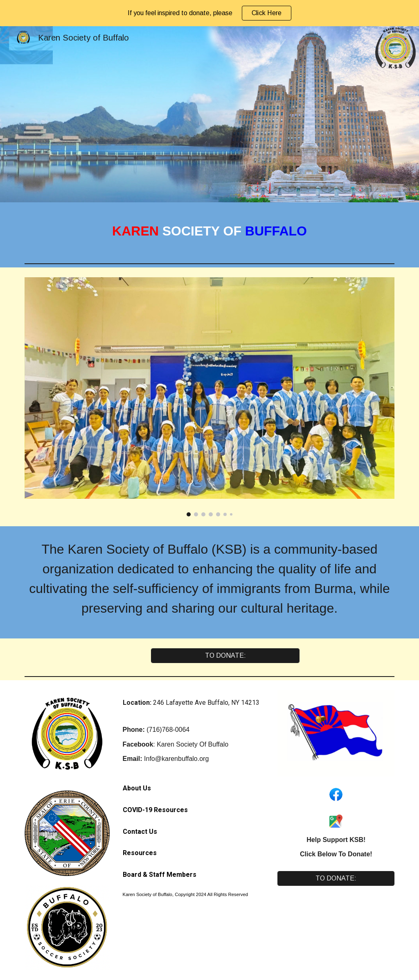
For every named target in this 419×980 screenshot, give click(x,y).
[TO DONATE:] (225, 656)
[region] (209, 13)
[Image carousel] (210, 397)
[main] (210, 231)
